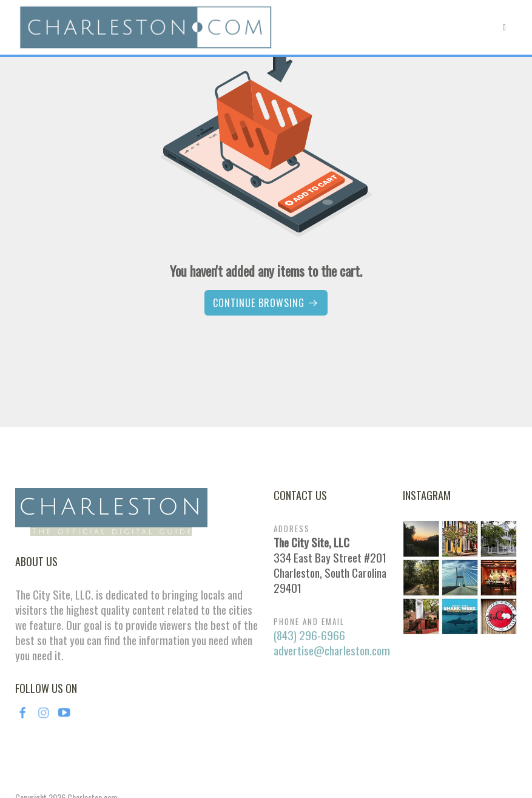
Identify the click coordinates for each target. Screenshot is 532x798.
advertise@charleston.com (332, 578)
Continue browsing (266, 303)
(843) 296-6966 (309, 563)
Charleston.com (92, 725)
